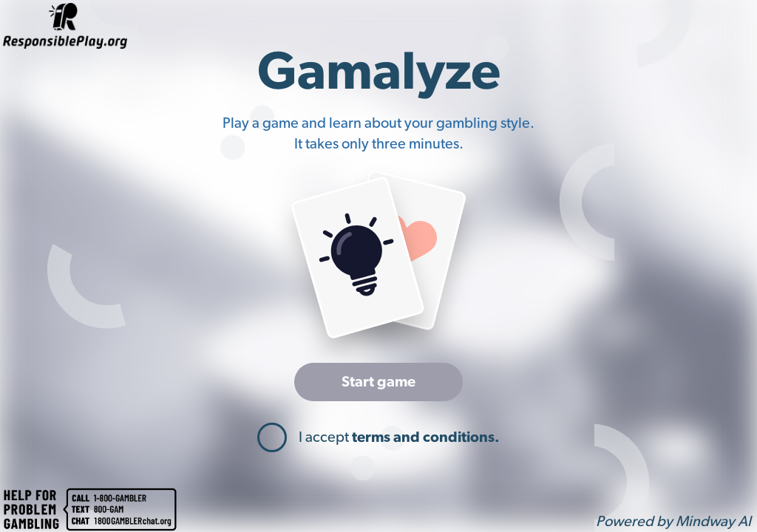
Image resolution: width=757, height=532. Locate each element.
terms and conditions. (426, 437)
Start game (378, 382)
